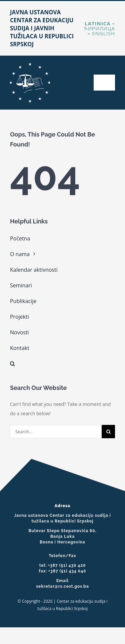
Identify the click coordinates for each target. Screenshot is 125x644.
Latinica (98, 23)
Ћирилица (99, 28)
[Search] (108, 432)
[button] (62, 364)
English (103, 33)
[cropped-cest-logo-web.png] (30, 65)
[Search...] (56, 432)
